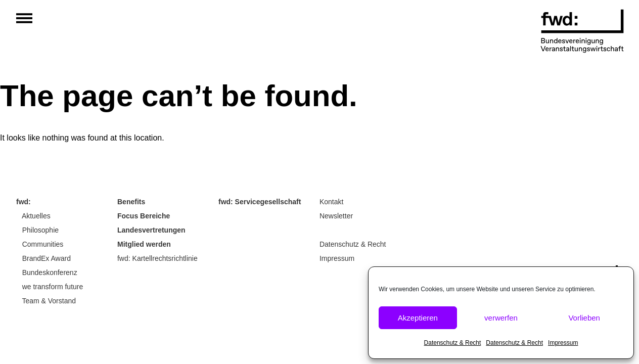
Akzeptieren (418, 318)
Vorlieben (584, 318)
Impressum (563, 343)
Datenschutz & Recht (453, 343)
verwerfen (501, 318)
